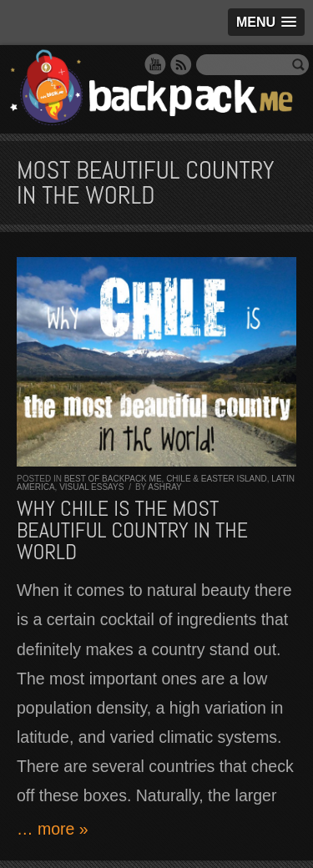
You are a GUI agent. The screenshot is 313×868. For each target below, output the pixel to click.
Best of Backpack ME (113, 479)
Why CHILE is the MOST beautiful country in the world (132, 530)
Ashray (164, 487)
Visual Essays (91, 487)
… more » (53, 829)
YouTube (155, 64)
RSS (181, 64)
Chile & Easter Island (217, 479)
